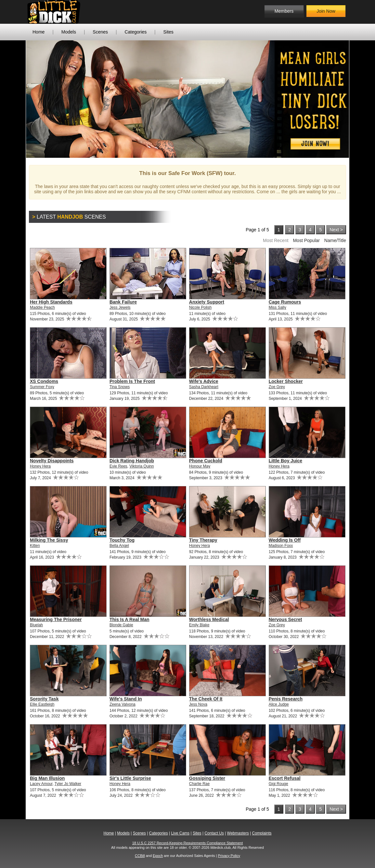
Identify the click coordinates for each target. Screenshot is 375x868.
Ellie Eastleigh (42, 704)
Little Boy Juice (285, 461)
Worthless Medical (209, 619)
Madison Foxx (281, 546)
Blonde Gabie (121, 625)
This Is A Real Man (129, 619)
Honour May (200, 466)
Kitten (35, 546)
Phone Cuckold (206, 461)
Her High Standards (51, 302)
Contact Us (214, 833)
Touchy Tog (122, 540)
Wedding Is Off (285, 540)
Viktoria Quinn (142, 466)
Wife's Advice (204, 381)
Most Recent (276, 240)
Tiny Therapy (203, 540)
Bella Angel (119, 546)
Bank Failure (123, 302)
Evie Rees (118, 466)
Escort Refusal (285, 778)
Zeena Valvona (123, 704)
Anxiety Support (207, 302)
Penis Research (286, 699)
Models (69, 32)
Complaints (262, 833)
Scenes (100, 32)
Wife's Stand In (126, 699)
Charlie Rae (199, 784)
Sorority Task (44, 699)
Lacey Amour (41, 784)
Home (39, 32)
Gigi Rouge (278, 784)
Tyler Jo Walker (68, 784)
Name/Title (335, 240)
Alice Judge (279, 704)
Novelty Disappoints (52, 461)
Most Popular (306, 240)
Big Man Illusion (47, 778)
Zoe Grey (277, 387)
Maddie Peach (42, 307)
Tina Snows (120, 387)
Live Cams (180, 833)
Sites (168, 32)
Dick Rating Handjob (132, 461)
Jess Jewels (120, 307)
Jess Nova (198, 704)
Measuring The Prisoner (56, 619)
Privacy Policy (229, 856)
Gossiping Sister (207, 778)
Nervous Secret (285, 619)
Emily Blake (199, 625)
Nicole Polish (200, 307)
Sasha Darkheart (204, 387)
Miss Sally (278, 307)
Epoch (158, 856)
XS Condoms (44, 381)
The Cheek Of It (206, 699)
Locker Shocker (286, 381)
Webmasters (238, 833)
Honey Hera (40, 466)
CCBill (140, 856)
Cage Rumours (285, 302)
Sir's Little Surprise (130, 778)
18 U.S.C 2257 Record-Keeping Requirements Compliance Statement (188, 843)
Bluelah (36, 625)
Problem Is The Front (132, 381)
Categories (136, 32)
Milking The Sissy (49, 540)
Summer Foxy (42, 387)
